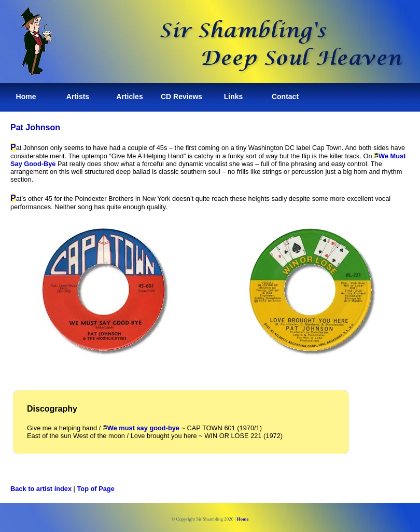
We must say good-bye (141, 428)
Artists (78, 97)
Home (26, 97)
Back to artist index (41, 489)
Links (234, 97)
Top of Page (96, 489)
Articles (129, 97)
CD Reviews (181, 97)
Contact (285, 97)
